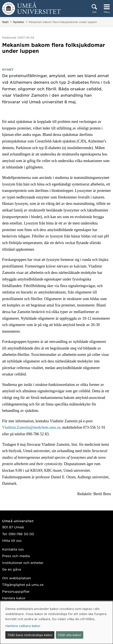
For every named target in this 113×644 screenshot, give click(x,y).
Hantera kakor (14, 598)
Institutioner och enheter (23, 563)
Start (5, 22)
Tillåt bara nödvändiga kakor (30, 635)
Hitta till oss (12, 540)
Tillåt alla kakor (69, 635)
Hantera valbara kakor (23, 626)
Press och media (16, 556)
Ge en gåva (12, 569)
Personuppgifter (16, 591)
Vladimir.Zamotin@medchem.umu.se (31, 427)
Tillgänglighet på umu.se (23, 584)
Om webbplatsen (17, 578)
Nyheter (19, 22)
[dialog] (56, 622)
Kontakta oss (13, 549)
